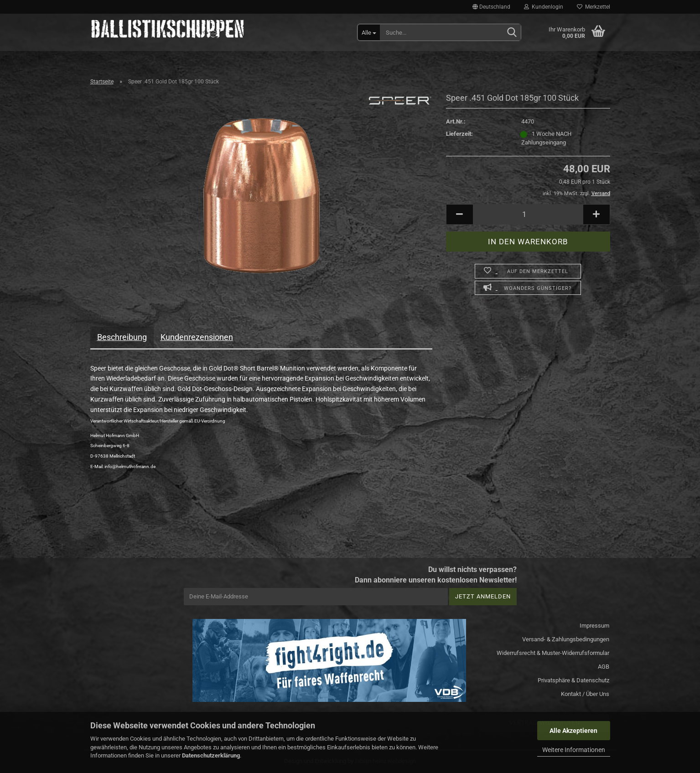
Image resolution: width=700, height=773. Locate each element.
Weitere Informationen (574, 750)
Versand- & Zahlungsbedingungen (566, 639)
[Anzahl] (528, 214)
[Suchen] (512, 33)
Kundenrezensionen (197, 337)
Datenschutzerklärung (211, 755)
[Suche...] (369, 32)
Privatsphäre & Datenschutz (573, 680)
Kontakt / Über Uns (585, 694)
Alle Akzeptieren (573, 731)
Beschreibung (122, 337)
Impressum (594, 626)
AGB (604, 667)
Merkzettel (594, 7)
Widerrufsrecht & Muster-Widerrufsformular (553, 653)
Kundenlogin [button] (544, 7)
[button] (491, 7)
